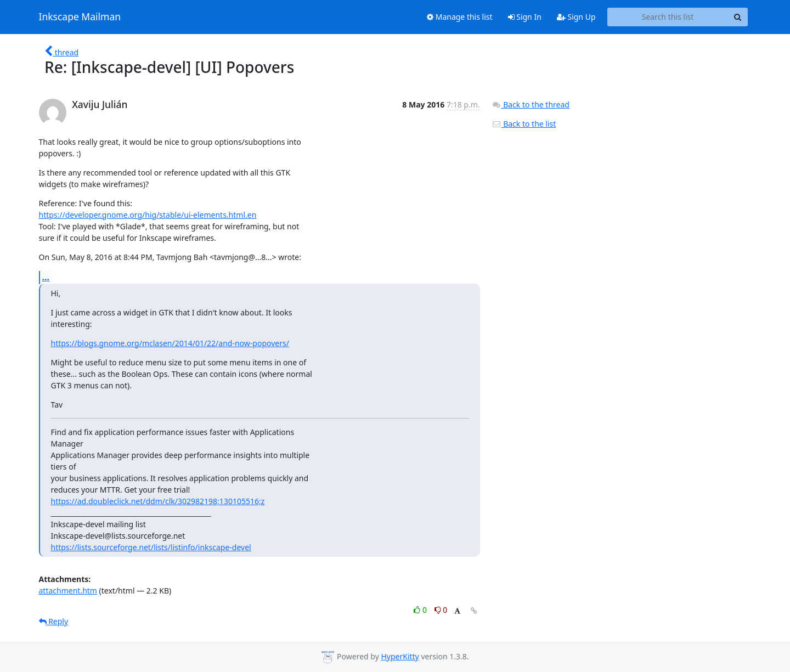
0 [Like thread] (421, 610)
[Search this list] (668, 17)
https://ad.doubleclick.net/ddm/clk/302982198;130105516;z (158, 501)
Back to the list (524, 124)
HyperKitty (400, 656)
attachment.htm (68, 591)
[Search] (738, 17)
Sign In (525, 17)
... (46, 277)
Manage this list (460, 17)
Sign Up (576, 17)
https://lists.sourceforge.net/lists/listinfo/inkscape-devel (151, 547)
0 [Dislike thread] (441, 610)
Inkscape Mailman (80, 17)
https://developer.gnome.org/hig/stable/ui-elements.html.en (148, 215)
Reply (54, 621)
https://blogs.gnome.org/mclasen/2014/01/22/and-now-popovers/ (170, 343)
